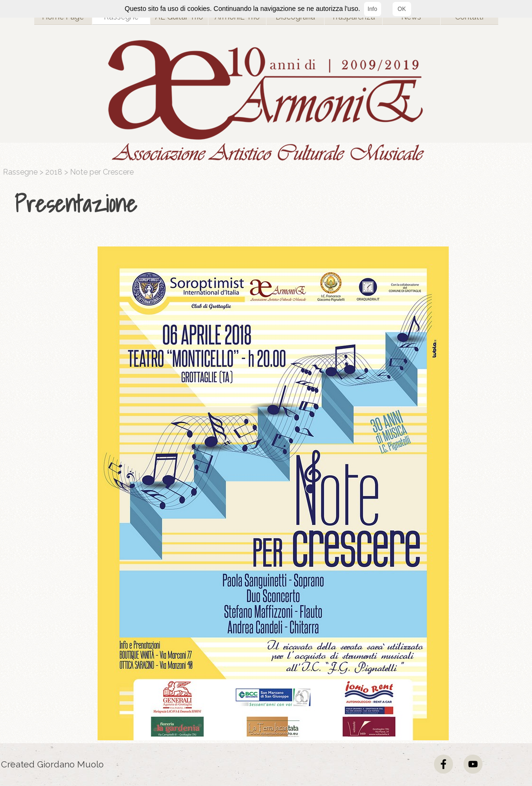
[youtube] (473, 764)
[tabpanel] (268, 204)
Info (373, 9)
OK (402, 9)
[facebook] (443, 764)
